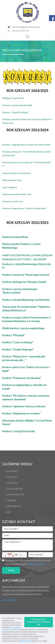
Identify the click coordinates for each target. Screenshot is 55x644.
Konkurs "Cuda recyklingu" (18, 342)
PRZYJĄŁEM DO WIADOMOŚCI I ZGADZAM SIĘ (39, 622)
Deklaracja (14, 506)
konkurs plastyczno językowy (17, 173)
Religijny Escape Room (13, 98)
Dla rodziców (15, 494)
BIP (8, 512)
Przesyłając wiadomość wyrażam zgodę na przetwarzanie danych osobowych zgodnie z (28, 562)
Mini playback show (12, 180)
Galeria (11, 500)
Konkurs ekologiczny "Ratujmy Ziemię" (24, 282)
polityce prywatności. (11, 628)
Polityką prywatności (37, 564)
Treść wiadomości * (27, 545)
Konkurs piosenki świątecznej (17, 194)
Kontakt (12, 471)
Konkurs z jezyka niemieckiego (17, 105)
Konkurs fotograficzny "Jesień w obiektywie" (24, 208)
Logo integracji (9, 187)
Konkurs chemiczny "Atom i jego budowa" (26, 275)
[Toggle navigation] (27, 37)
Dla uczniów (15, 489)
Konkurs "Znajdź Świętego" (16, 112)
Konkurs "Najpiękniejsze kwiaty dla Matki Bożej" (26, 145)
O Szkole (12, 477)
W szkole (12, 483)
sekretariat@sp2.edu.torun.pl (26, 27)
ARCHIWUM (9, 600)
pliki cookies (25, 641)
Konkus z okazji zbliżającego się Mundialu (26, 300)
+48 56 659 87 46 (18, 31)
